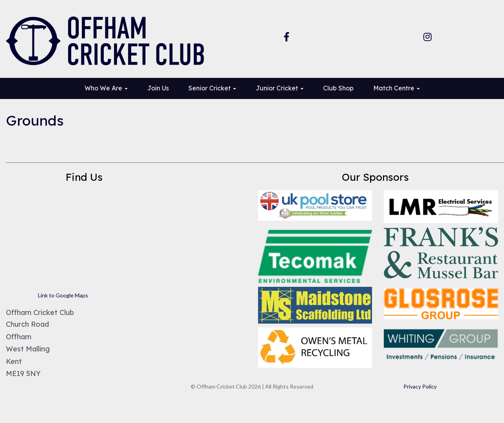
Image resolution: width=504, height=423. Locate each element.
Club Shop (338, 88)
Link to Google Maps (63, 295)
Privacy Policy (420, 386)
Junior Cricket (280, 88)
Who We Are (106, 88)
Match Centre (397, 88)
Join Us (158, 88)
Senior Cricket (212, 88)
